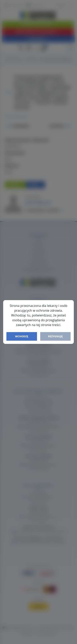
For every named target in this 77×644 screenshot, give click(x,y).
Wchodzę (22, 336)
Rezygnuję (55, 336)
